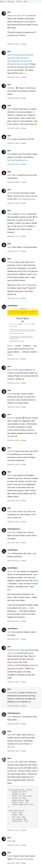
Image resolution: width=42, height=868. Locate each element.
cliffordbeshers (14, 529)
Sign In (3, 2)
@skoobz (11, 58)
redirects (11, 653)
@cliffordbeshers (14, 650)
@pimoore (28, 61)
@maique (30, 55)
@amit (24, 285)
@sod (10, 109)
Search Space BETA (19, 16)
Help (25, 2)
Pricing (19, 2)
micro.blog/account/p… (27, 199)
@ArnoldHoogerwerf (15, 61)
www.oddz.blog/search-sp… (18, 160)
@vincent (11, 418)
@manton (25, 58)
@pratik (22, 55)
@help (10, 355)
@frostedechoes (14, 64)
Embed (23, 44)
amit (9, 731)
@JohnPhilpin (13, 55)
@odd (18, 58)
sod (9, 12)
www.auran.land (24, 859)
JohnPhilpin (12, 306)
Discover (11, 2)
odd (9, 106)
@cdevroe (25, 64)
